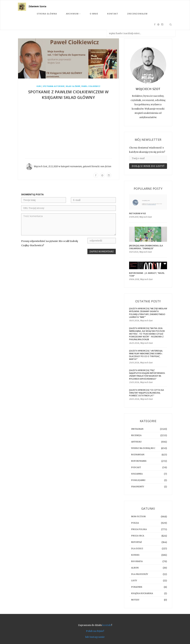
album (135, 568)
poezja (135, 523)
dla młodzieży (140, 574)
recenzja (136, 435)
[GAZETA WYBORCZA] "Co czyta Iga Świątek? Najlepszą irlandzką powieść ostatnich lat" (147, 393)
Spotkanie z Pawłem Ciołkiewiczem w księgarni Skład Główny (69, 95)
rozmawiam (76, 166)
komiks (135, 555)
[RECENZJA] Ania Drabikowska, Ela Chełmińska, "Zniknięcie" (146, 247)
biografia (137, 561)
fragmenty (138, 487)
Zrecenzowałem (137, 14)
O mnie (94, 14)
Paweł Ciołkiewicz (91, 86)
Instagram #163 (137, 213)
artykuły (136, 442)
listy (134, 581)
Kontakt (113, 14)
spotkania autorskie (54, 86)
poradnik (137, 587)
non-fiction (106, 166)
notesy (135, 600)
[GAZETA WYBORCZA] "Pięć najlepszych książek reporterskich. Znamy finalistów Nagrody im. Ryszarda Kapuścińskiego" (147, 374)
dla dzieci (137, 548)
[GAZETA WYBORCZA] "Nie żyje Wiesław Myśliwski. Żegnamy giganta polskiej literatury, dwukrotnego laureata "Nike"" (148, 313)
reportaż (137, 542)
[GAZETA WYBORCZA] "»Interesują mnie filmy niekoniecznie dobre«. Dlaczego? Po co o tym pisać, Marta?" (146, 355)
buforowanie (139, 461)
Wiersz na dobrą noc (143, 448)
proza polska (139, 529)
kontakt (107, 625)
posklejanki (138, 480)
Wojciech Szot (41, 166)
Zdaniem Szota (37, 6)
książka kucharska (142, 593)
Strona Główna (47, 14)
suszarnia (137, 474)
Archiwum (73, 14)
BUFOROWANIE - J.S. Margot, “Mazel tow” (147, 274)
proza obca (138, 536)
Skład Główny (73, 86)
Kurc (39, 86)
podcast (136, 467)
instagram (137, 429)
